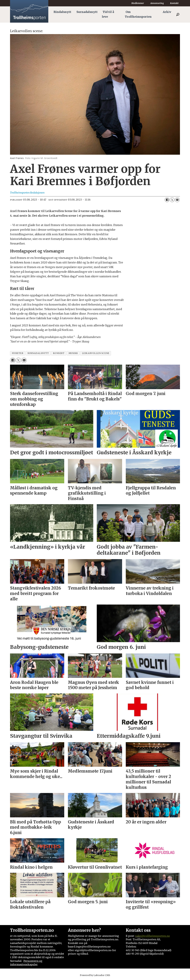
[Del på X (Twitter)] (172, 200)
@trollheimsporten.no (155, 936)
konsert (59, 353)
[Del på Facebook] (167, 200)
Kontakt (174, 3)
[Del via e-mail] (177, 200)
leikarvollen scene (96, 353)
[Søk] (178, 14)
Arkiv (167, 12)
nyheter (18, 353)
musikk (73, 353)
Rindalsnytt (62, 12)
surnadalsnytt (38, 353)
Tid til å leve (108, 14)
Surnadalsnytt (87, 12)
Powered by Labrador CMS (95, 975)
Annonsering (157, 3)
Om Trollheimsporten (138, 14)
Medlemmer (138, 3)
